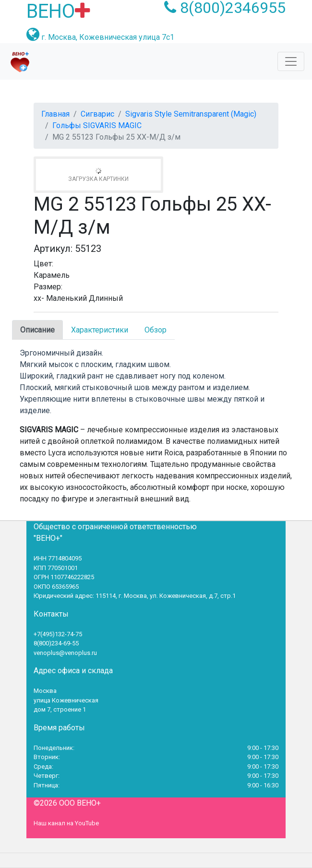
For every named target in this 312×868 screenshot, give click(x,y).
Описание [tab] (37, 330)
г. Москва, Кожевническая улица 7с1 (108, 37)
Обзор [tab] (156, 330)
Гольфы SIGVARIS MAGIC (97, 125)
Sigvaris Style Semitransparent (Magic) (191, 114)
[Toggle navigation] (291, 61)
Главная (55, 114)
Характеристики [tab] (100, 330)
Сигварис (97, 114)
